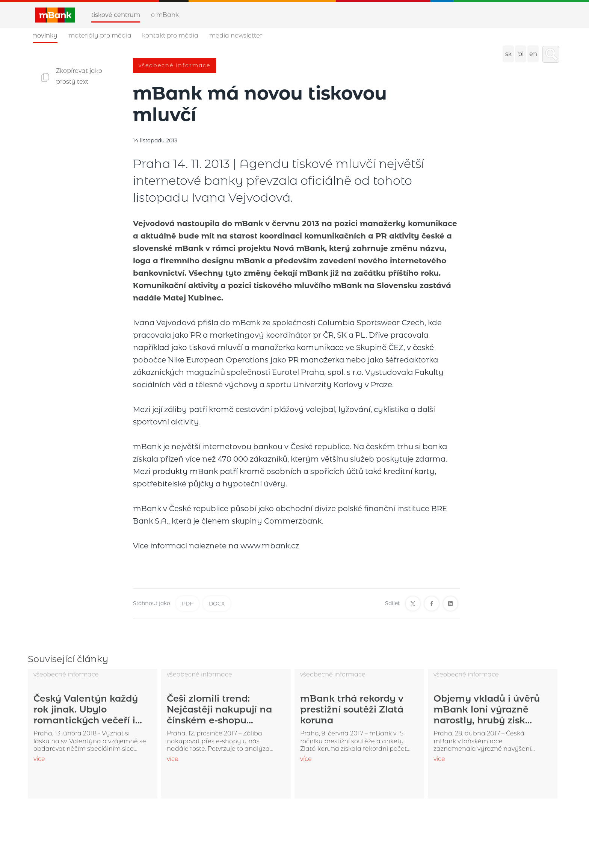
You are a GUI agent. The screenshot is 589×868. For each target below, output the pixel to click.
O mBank (165, 15)
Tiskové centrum (116, 15)
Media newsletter (236, 35)
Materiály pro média (100, 35)
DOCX (217, 604)
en (533, 54)
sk (508, 54)
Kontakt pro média (170, 35)
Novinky (45, 35)
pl (521, 54)
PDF (187, 604)
